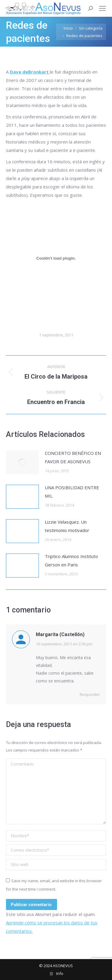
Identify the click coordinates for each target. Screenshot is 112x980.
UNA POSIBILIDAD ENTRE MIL (72, 492)
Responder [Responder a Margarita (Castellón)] (90, 694)
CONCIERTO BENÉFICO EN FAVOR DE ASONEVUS (73, 457)
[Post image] (22, 462)
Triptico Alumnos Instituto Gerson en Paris (71, 560)
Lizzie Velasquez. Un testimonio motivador (67, 526)
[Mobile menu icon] (102, 8)
